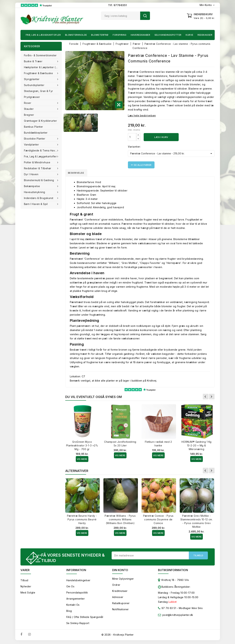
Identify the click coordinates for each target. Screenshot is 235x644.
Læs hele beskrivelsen (142, 115)
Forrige (206, 397)
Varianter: (134, 147)
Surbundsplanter (35, 85)
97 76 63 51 (167, 610)
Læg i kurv (161, 137)
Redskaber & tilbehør (38, 168)
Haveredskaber (141, 35)
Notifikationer (120, 611)
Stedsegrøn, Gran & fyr (38, 91)
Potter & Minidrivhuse (38, 162)
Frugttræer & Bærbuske (39, 73)
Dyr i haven (32, 174)
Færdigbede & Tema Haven (41, 150)
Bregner (29, 115)
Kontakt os (73, 606)
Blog (69, 612)
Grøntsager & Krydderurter (41, 121)
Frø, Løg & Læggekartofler (43, 35)
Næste (212, 397)
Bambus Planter (34, 127)
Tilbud (24, 581)
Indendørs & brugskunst (39, 198)
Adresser (118, 598)
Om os (70, 588)
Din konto (120, 571)
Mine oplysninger (123, 580)
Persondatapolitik (77, 594)
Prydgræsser (32, 97)
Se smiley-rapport (78, 624)
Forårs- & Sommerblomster (40, 55)
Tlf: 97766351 (117, 5)
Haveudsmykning (35, 192)
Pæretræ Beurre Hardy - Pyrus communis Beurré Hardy (82, 520)
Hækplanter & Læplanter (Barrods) (43, 67)
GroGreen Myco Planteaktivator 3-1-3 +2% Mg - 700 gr (82, 446)
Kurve (190, 35)
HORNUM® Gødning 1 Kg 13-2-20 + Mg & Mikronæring (197, 446)
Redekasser (205, 35)
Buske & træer (34, 61)
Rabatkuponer (121, 604)
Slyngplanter (32, 79)
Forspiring (120, 35)
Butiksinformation (173, 571)
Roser (28, 103)
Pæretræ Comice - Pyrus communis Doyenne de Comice (158, 520)
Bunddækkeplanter (36, 133)
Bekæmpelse (32, 186)
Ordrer (116, 586)
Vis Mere (82, 460)
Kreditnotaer (120, 592)
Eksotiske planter (35, 139)
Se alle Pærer (141, 165)
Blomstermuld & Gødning (39, 180)
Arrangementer (76, 600)
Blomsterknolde (76, 35)
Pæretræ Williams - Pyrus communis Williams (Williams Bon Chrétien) (120, 520)
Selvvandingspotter (168, 35)
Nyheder (26, 588)
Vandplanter (32, 145)
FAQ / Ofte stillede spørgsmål (85, 618)
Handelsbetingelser (78, 581)
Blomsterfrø (100, 35)
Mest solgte (28, 594)
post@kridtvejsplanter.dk (178, 616)
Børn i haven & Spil (36, 204)
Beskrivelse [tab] (78, 173)
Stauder (29, 109)
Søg (145, 16)
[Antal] (132, 137)
